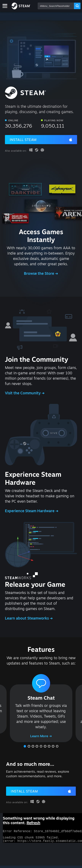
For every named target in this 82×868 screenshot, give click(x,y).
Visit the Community (23, 393)
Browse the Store (39, 273)
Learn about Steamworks (27, 618)
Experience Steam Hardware (30, 511)
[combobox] (56, 6)
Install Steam (23, 140)
